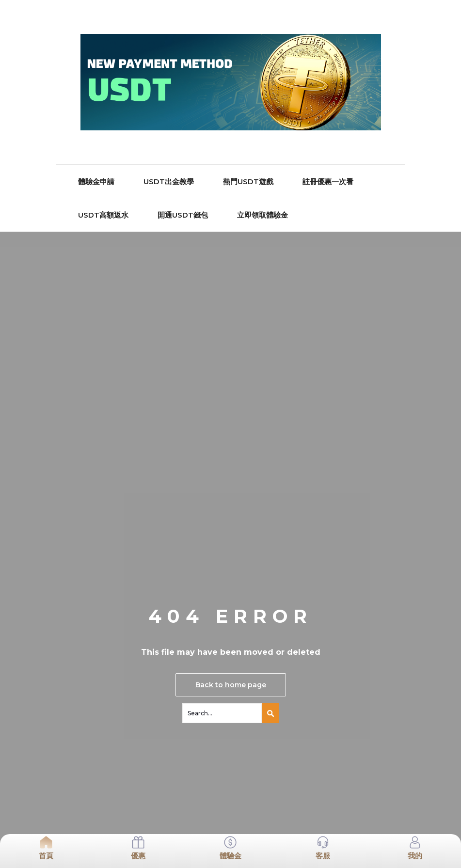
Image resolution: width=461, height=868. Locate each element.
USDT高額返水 (103, 215)
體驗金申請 (96, 181)
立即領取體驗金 (262, 215)
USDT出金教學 (169, 181)
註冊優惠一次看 (328, 181)
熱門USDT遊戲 (248, 181)
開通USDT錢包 (183, 215)
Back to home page (231, 685)
